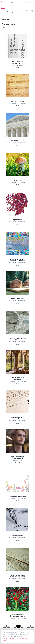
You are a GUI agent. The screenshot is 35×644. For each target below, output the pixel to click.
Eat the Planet (18, 180)
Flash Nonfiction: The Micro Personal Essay (17, 576)
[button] (17, 27)
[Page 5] (15, 626)
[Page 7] (22, 626)
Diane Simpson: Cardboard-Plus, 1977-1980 (18, 63)
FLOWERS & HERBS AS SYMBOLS (18, 378)
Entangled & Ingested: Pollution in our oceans (18, 260)
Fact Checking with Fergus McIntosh (17, 457)
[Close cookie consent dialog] (31, 632)
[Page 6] (18, 626)
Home (3, 8)
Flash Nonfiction (18, 536)
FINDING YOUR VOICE (18, 299)
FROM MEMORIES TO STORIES (18, 418)
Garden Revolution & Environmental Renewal (17, 615)
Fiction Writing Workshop (17, 496)
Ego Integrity (17, 220)
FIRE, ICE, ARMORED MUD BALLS (17, 339)
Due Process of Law (18, 101)
